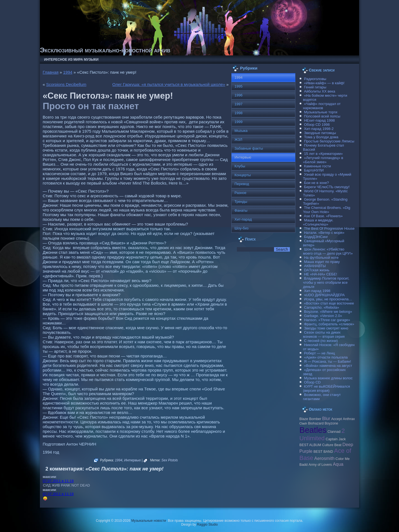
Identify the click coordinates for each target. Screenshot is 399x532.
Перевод (242, 184)
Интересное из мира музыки (71, 60)
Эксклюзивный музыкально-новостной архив (105, 50)
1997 (238, 104)
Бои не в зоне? (316, 183)
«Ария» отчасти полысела (326, 357)
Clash (303, 423)
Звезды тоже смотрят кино (326, 328)
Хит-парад (243, 219)
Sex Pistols (169, 460)
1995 (238, 86)
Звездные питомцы (320, 133)
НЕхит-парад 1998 (319, 120)
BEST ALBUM (310, 445)
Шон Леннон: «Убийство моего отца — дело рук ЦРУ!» (328, 251)
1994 (68, 72)
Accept (336, 419)
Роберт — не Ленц (319, 353)
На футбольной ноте (321, 258)
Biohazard (316, 423)
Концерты (243, 175)
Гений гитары (315, 87)
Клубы (240, 166)
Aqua (338, 464)
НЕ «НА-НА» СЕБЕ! (320, 274)
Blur (326, 418)
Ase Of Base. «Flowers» (323, 216)
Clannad (334, 432)
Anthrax (349, 419)
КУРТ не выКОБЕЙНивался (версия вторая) (327, 388)
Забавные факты (249, 148)
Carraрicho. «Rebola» (321, 307)
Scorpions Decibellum (66, 84)
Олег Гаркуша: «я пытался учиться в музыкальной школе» (169, 84)
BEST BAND (323, 452)
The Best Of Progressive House (329, 228)
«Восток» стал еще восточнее (329, 303)
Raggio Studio (207, 525)
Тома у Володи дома (321, 137)
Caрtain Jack (336, 439)
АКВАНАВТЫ (315, 266)
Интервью (132, 460)
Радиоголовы (315, 79)
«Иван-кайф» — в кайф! (324, 83)
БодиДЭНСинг (316, 237)
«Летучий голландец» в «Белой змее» (323, 160)
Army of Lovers (320, 465)
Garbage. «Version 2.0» (323, 316)
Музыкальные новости (149, 521)
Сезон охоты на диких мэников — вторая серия (324, 334)
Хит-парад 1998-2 (319, 129)
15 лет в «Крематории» (323, 154)
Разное (240, 193)
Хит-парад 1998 (317, 291)
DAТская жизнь (317, 270)
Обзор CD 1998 (317, 125)
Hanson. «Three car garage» (327, 320)
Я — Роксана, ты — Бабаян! (328, 361)
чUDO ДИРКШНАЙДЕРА (324, 295)
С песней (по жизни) (321, 341)
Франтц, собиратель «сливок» (329, 324)
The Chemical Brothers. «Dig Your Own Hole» (327, 210)
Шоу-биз (241, 228)
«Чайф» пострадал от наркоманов (322, 106)
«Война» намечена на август (328, 366)
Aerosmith (324, 458)
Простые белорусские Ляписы (329, 141)
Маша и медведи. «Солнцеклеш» (318, 222)
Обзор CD (312, 382)
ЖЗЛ (238, 140)
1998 (238, 113)
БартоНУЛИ (314, 170)
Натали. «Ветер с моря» (324, 233)
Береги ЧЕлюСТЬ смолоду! (327, 187)
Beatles (313, 430)
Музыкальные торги (321, 112)
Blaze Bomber (310, 419)
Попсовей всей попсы (322, 116)
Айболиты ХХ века (319, 91)
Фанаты (241, 210)
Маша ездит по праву (322, 262)
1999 (238, 122)
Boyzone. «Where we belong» (328, 312)
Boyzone (331, 423)
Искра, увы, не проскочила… (328, 299)
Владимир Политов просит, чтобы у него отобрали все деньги (326, 282)
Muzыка (241, 131)
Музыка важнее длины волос (328, 378)
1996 (238, 95)
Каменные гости (317, 166)
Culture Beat (332, 445)
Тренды (241, 202)
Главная (51, 72)
